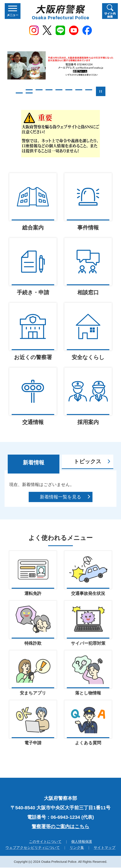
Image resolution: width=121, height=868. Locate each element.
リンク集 (77, 848)
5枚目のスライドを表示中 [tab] (59, 90)
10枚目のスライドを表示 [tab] (29, 93)
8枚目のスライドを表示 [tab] (89, 90)
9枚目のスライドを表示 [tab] (19, 93)
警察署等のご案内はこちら (60, 827)
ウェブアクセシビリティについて (33, 848)
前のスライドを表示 (9, 91)
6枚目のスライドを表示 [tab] (69, 90)
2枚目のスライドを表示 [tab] (29, 90)
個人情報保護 (82, 842)
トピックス (88, 461)
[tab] (34, 464)
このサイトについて (45, 842)
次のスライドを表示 (112, 91)
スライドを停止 (101, 91)
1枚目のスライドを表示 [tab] (19, 90)
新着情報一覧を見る (61, 497)
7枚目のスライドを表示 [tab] (79, 90)
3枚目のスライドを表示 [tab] (39, 90)
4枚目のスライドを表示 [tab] (49, 90)
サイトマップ (105, 848)
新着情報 (34, 462)
